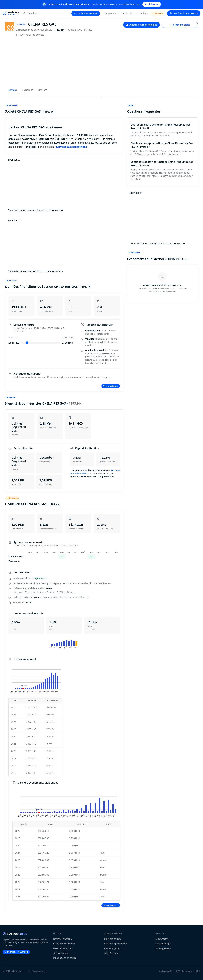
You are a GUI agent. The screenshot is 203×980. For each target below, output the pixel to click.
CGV (177, 971)
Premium (158, 13)
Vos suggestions (163, 948)
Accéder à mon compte (184, 13)
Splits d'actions (61, 953)
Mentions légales (166, 971)
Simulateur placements (115, 944)
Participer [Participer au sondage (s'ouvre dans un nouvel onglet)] (152, 4)
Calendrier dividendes (64, 944)
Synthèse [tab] (12, 90)
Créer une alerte (180, 25)
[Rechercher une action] (45, 13)
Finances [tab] (43, 90)
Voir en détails (111, 386)
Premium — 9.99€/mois (16, 952)
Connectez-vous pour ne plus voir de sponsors (35, 210)
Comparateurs (112, 13)
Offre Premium (111, 953)
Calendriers (130, 13)
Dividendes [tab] (27, 90)
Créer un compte (163, 944)
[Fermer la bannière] (199, 4)
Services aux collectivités (30, 35)
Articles (144, 13)
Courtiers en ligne (113, 939)
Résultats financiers (63, 948)
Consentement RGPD (191, 971)
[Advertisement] (101, 62)
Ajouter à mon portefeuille (141, 25)
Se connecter (161, 939)
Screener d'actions (62, 939)
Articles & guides (112, 948)
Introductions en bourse (65, 958)
